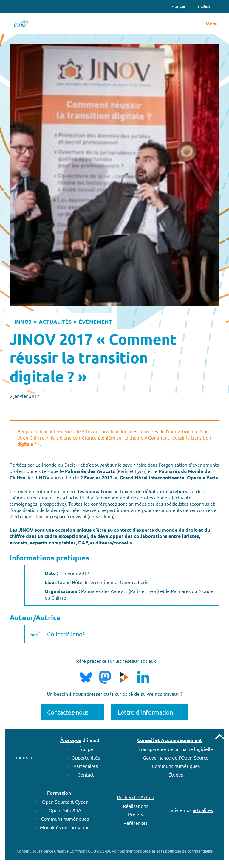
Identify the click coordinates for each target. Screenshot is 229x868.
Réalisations (136, 806)
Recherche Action (136, 797)
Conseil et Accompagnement (170, 740)
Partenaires (86, 766)
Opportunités (86, 757)
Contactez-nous (68, 712)
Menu (212, 24)
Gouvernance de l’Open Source (176, 757)
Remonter (220, 737)
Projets (136, 814)
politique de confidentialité (189, 851)
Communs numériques (176, 766)
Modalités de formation (65, 827)
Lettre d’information (145, 712)
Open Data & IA (65, 810)
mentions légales (141, 851)
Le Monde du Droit (55, 465)
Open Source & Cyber (65, 802)
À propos (71, 740)
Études (176, 774)
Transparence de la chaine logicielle (176, 749)
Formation (59, 793)
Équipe (86, 749)
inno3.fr (24, 757)
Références (136, 823)
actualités (203, 810)
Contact (86, 774)
